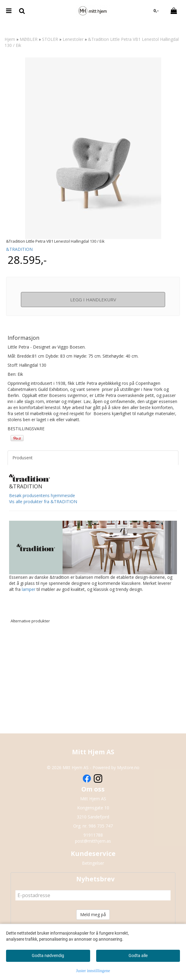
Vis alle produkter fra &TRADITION (43, 501)
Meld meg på (93, 914)
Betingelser (93, 863)
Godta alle (138, 955)
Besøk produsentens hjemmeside (42, 495)
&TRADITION (19, 249)
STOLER (50, 39)
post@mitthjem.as (93, 841)
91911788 (93, 835)
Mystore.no (128, 767)
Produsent (23, 458)
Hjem (10, 39)
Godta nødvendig (48, 955)
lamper (29, 589)
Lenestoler (73, 39)
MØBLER (29, 39)
